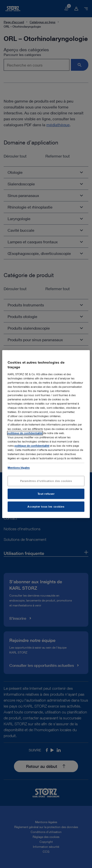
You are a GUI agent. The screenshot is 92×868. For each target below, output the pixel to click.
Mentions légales (19, 468)
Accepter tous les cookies (46, 506)
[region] (46, 434)
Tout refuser (46, 494)
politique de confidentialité (25, 433)
